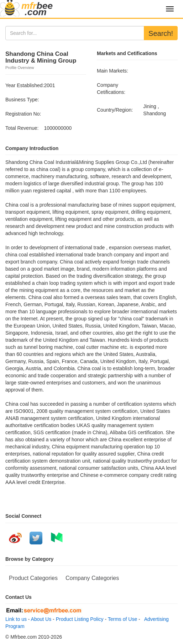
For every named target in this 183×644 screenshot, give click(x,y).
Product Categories (33, 578)
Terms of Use (122, 619)
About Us (41, 619)
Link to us (16, 619)
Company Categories (92, 578)
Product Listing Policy (80, 619)
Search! (161, 33)
